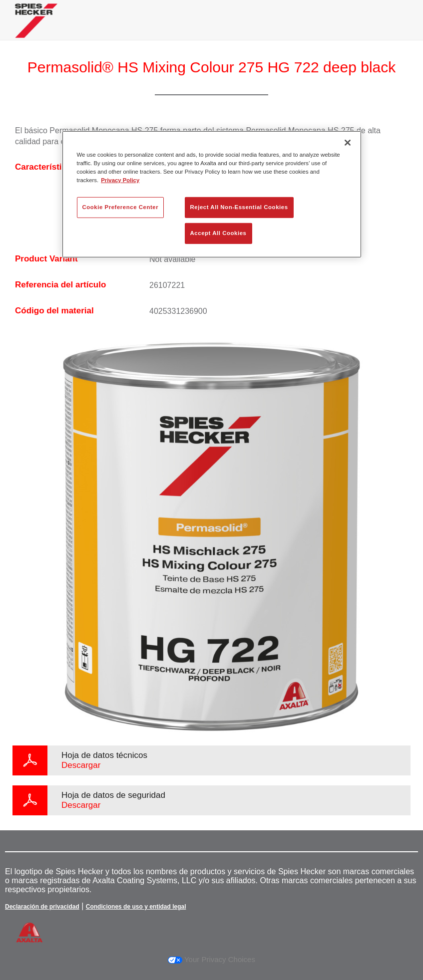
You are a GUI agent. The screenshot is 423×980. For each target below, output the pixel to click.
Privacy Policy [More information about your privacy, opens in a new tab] (120, 180)
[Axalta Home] (36, 28)
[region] (212, 194)
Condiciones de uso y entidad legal (136, 907)
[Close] (348, 142)
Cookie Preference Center (121, 207)
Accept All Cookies (218, 233)
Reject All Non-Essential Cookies (239, 207)
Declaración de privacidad (42, 907)
